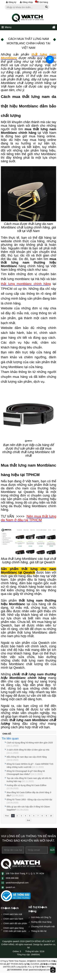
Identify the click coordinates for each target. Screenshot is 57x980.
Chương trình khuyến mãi (43, 927)
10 (51, 816)
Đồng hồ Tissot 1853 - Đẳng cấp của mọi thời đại (29, 800)
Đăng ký (11, 2)
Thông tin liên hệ (39, 931)
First (7, 816)
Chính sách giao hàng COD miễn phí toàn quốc (15, 930)
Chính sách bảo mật (13, 914)
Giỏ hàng (41, 2)
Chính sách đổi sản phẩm (15, 923)
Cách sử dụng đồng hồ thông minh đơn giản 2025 (30, 743)
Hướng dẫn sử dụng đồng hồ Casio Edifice (27, 785)
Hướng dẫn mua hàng (41, 922)
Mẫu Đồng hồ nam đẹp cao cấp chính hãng (27, 757)
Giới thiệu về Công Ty (41, 917)
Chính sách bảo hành (13, 919)
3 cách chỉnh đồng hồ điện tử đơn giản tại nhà (28, 750)
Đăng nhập (26, 2)
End (29, 820)
